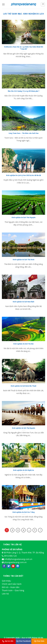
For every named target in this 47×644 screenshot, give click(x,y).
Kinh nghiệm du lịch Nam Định (23, 302)
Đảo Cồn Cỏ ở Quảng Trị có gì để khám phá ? (24, 91)
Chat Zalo (39, 641)
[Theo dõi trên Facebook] (4, 566)
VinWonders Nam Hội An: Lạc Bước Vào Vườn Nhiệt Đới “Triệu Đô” (24, 48)
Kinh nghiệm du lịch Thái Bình (24, 260)
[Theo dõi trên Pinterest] (13, 566)
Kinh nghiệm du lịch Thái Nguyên (24, 217)
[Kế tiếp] (40, 530)
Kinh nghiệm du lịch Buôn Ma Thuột (23, 386)
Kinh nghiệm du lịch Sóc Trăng (24, 512)
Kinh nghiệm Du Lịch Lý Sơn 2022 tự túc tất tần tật (23, 175)
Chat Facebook (23, 641)
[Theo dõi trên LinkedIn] (18, 566)
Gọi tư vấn (8, 641)
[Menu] (3, 4)
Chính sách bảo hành (12, 584)
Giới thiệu (6, 581)
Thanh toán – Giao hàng (13, 590)
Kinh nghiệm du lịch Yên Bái (23, 344)
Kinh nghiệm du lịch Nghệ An (24, 470)
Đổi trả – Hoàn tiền (11, 587)
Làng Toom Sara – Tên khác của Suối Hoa (24, 133)
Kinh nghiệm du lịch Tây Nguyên (24, 428)
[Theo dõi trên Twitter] (9, 566)
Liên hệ (5, 594)
